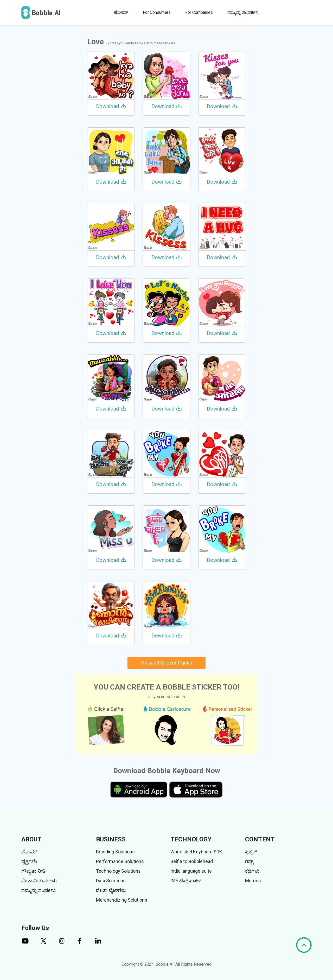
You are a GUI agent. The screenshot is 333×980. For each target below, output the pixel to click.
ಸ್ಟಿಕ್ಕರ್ (251, 852)
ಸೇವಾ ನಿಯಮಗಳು (39, 881)
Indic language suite (191, 871)
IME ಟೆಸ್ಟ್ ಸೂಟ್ (186, 881)
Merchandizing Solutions (122, 900)
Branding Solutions (115, 852)
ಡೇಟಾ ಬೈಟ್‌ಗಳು (111, 890)
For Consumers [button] (157, 12)
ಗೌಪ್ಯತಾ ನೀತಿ (33, 871)
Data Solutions (111, 881)
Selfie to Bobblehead (192, 861)
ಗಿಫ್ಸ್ (249, 861)
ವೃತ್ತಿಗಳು (29, 861)
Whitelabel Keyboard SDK (196, 852)
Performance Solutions (120, 861)
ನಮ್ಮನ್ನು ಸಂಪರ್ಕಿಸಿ (243, 12)
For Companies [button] (199, 12)
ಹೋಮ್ (121, 12)
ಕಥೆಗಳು (252, 871)
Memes (253, 881)
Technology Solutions (118, 871)
